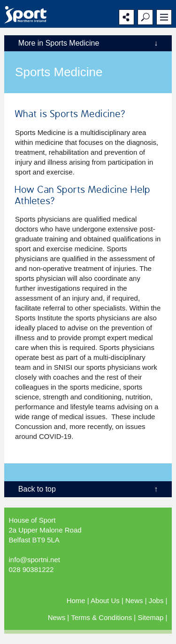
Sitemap (150, 617)
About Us (105, 600)
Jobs (156, 600)
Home (76, 600)
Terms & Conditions (101, 617)
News (134, 600)
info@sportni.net (34, 560)
